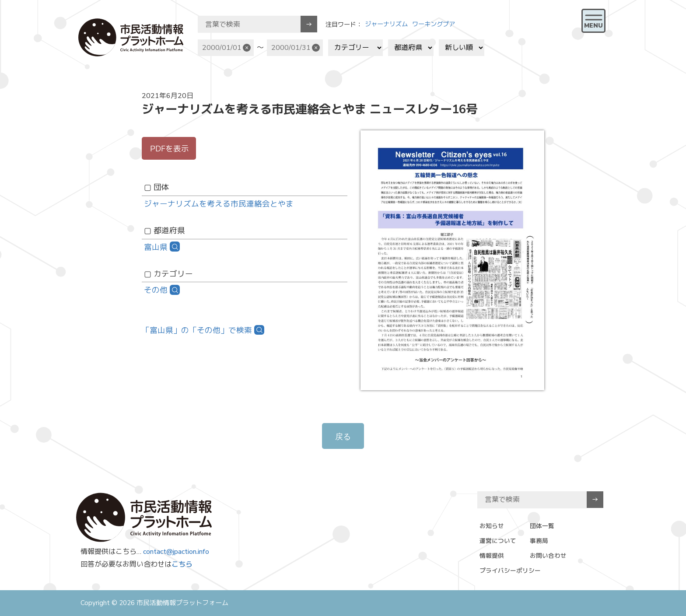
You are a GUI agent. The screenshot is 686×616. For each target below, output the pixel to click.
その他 (156, 290)
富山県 (156, 247)
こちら (182, 564)
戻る (343, 436)
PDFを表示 (170, 149)
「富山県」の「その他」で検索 (197, 330)
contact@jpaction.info (176, 552)
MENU (593, 26)
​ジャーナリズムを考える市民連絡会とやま (219, 204)
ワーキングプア (434, 24)
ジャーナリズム (386, 24)
